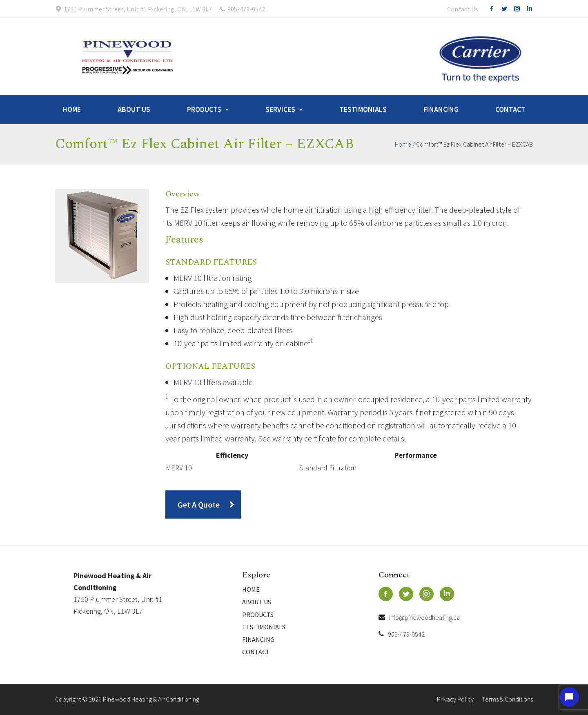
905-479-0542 (402, 634)
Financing (441, 109)
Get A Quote (199, 505)
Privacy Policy (455, 699)
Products (204, 109)
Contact (510, 109)
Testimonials (363, 109)
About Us (134, 109)
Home (72, 109)
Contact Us (463, 9)
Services (280, 109)
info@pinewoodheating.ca (419, 617)
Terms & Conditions (507, 699)
